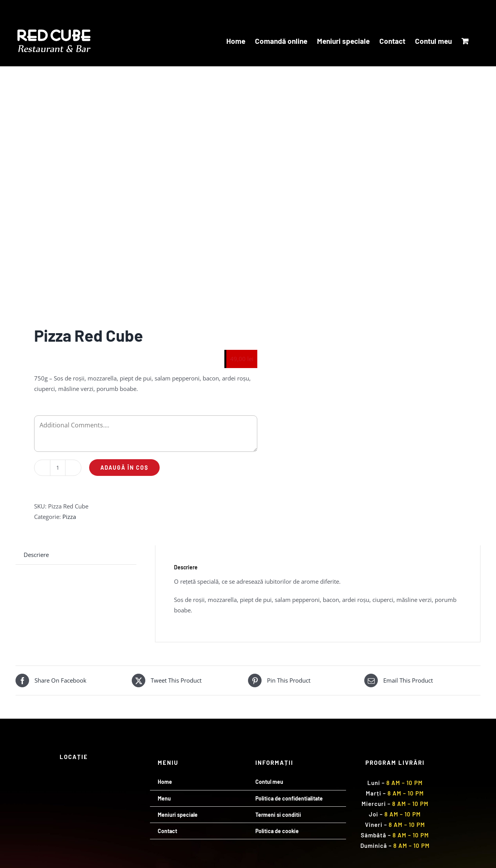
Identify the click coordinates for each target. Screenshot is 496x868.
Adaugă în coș (124, 468)
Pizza (69, 517)
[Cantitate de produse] (58, 468)
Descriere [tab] (36, 555)
